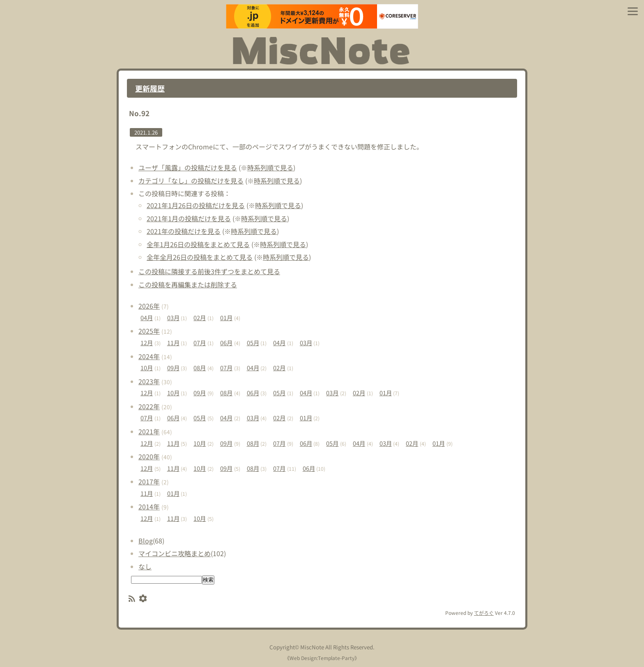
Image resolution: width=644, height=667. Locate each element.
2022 (149, 406)
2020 (149, 456)
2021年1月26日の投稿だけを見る (196, 205)
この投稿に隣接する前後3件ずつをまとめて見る (209, 271)
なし (145, 566)
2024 (149, 356)
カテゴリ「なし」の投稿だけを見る (191, 181)
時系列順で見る (270, 167)
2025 (149, 331)
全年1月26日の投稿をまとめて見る (198, 244)
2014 (149, 507)
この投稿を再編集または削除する (188, 284)
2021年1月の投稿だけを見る (189, 218)
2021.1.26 (146, 132)
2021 (149, 431)
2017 (149, 481)
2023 (149, 381)
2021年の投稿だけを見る (184, 231)
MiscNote (312, 647)
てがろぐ (484, 613)
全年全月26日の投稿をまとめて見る (200, 257)
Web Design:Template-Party (322, 658)
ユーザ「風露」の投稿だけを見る (188, 167)
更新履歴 (150, 88)
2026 (149, 306)
